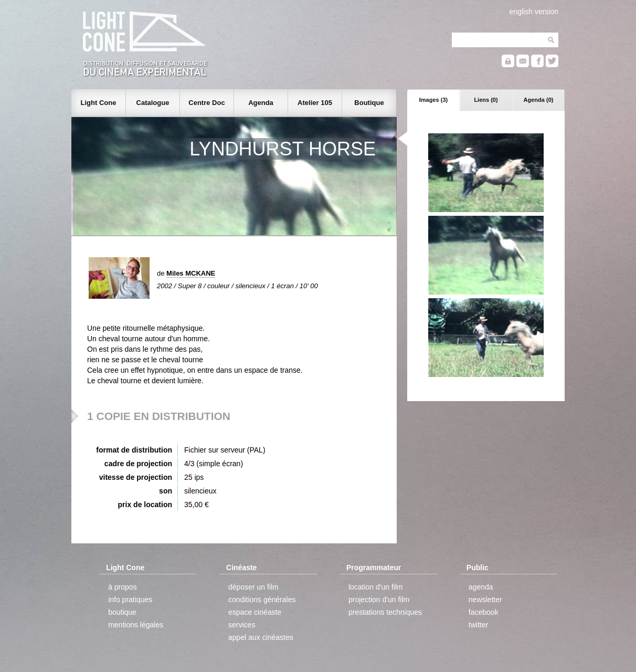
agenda (481, 587)
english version (534, 12)
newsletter (485, 600)
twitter (478, 625)
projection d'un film (379, 600)
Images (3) (433, 100)
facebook (484, 612)
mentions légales (136, 625)
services (242, 625)
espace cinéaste (255, 612)
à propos (122, 587)
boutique (122, 612)
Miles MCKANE (191, 273)
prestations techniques (385, 612)
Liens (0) (486, 100)
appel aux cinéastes (261, 637)
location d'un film (376, 587)
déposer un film (253, 587)
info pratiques (130, 600)
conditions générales (262, 600)
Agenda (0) (539, 100)
